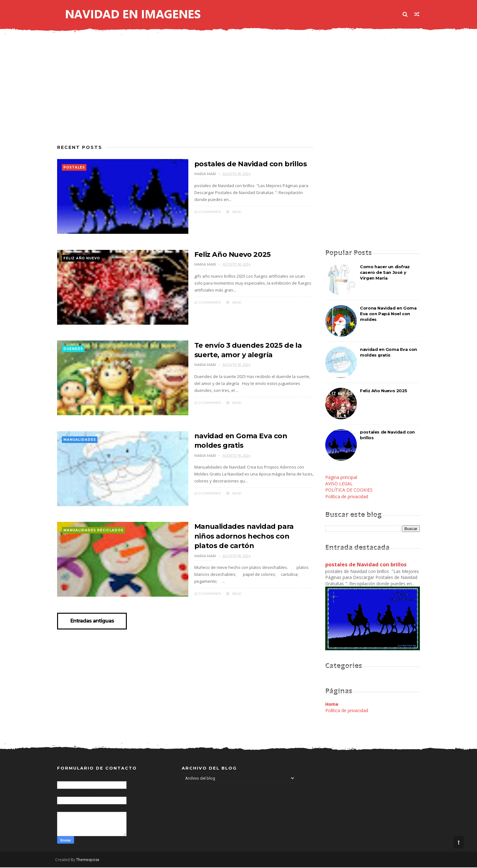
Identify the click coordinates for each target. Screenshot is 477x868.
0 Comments (203, 212)
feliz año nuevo (82, 259)
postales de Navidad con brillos (246, 164)
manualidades (80, 442)
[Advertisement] (183, 94)
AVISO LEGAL (339, 484)
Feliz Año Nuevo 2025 (228, 255)
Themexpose (90, 860)
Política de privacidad (347, 497)
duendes (73, 351)
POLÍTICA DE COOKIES (349, 490)
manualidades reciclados (93, 534)
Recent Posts (80, 148)
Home (332, 704)
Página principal (341, 478)
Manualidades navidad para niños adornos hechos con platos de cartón (250, 539)
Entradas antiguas (92, 625)
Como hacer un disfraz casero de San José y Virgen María (385, 273)
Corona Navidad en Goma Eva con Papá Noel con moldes (388, 314)
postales (74, 168)
